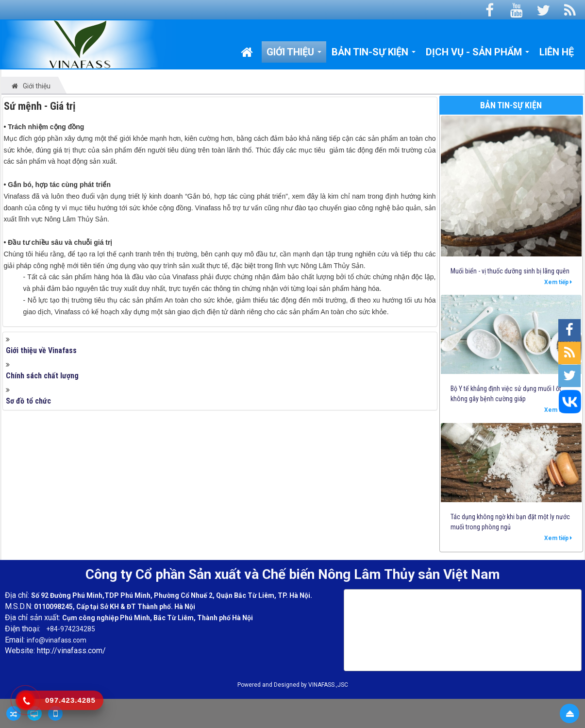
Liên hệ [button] (557, 52)
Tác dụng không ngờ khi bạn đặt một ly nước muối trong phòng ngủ (510, 522)
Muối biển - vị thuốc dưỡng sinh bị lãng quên (510, 271)
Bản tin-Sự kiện (511, 105)
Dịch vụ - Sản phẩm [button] (478, 54)
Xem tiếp (558, 282)
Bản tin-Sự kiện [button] (374, 54)
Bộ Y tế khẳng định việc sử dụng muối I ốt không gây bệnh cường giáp (506, 394)
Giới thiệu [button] (294, 54)
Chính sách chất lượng (42, 376)
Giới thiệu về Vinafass (41, 350)
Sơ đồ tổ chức (28, 401)
